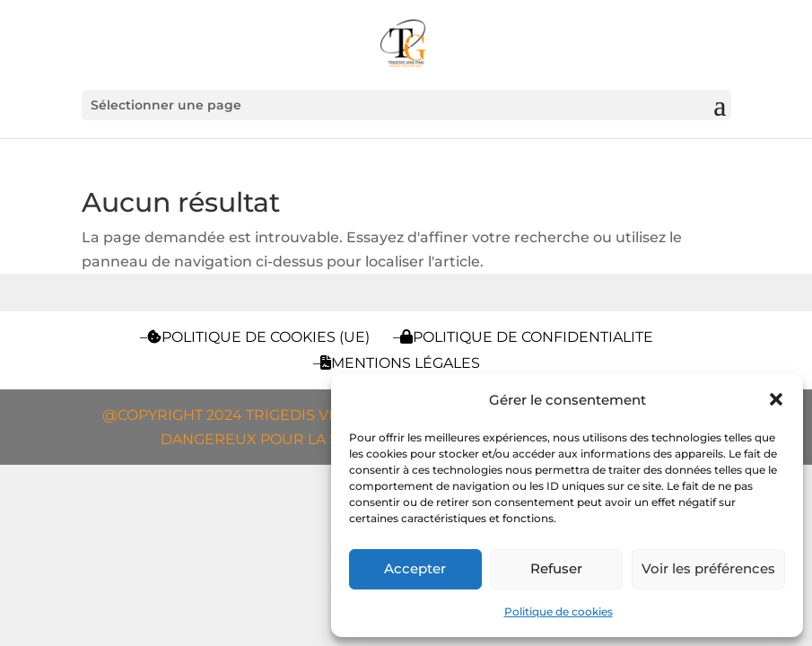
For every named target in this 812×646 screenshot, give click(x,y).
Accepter (415, 568)
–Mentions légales (397, 363)
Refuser (556, 568)
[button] (776, 399)
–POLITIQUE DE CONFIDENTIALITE (523, 337)
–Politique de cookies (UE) (255, 337)
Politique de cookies (559, 611)
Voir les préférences (708, 568)
